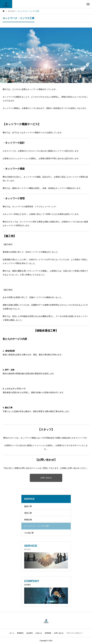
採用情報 (48, 633)
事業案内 (20, 633)
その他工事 (29, 533)
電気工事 (28, 513)
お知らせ (39, 633)
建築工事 (28, 506)
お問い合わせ (46, 478)
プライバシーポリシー (74, 633)
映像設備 (28, 520)
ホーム (12, 633)
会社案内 (29, 633)
